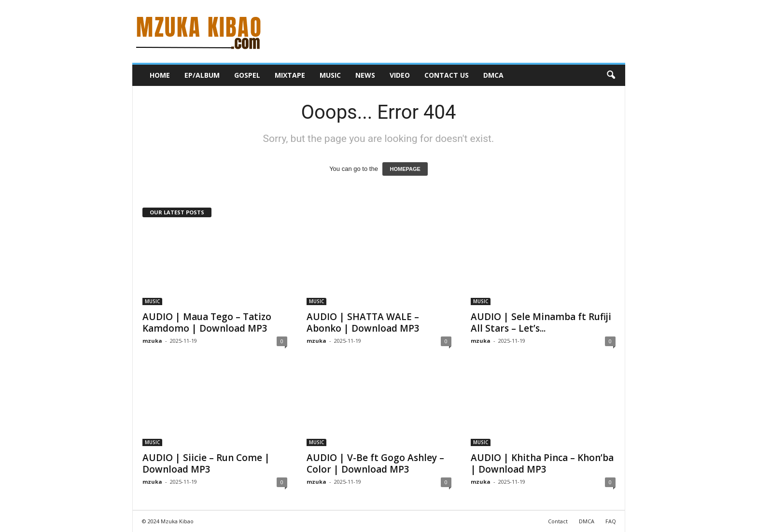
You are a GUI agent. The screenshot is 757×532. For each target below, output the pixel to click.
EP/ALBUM (202, 75)
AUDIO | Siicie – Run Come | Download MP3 (206, 463)
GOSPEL (247, 75)
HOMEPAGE (405, 169)
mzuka (152, 341)
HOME (160, 75)
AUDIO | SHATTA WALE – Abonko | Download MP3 (363, 322)
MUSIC (330, 75)
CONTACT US (447, 75)
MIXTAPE (290, 75)
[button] (611, 75)
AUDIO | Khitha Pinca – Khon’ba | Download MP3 (542, 463)
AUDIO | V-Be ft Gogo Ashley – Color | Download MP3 (375, 463)
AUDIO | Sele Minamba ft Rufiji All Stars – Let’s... (541, 322)
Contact (558, 521)
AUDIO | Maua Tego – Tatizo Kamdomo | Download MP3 (207, 322)
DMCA (493, 75)
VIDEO (400, 75)
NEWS (365, 75)
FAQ (611, 521)
